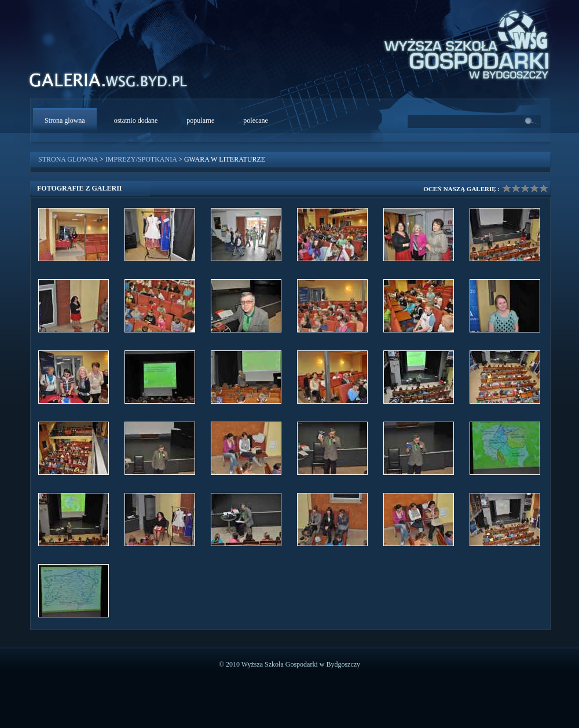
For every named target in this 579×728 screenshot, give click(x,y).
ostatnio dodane (136, 120)
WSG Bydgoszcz (461, 43)
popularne (200, 120)
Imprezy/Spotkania (141, 159)
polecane (256, 120)
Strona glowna (65, 120)
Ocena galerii (525, 188)
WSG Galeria (114, 83)
